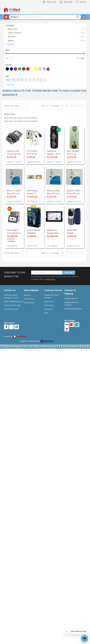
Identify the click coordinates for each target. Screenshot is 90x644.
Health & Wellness (46, 33)
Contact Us (48, 309)
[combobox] (51, 17)
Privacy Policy (29, 303)
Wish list (83, 2)
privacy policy (51, 279)
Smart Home (46, 29)
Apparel (46, 40)
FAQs (46, 313)
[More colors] (48, 69)
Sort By (7, 106)
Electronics (46, 37)
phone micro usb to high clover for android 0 (21, 118)
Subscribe (69, 273)
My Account (68, 2)
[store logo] (12, 10)
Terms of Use (29, 299)
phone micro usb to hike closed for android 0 (21, 121)
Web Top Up (52, 2)
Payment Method (71, 298)
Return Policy (49, 305)
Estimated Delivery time (73, 309)
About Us (27, 295)
